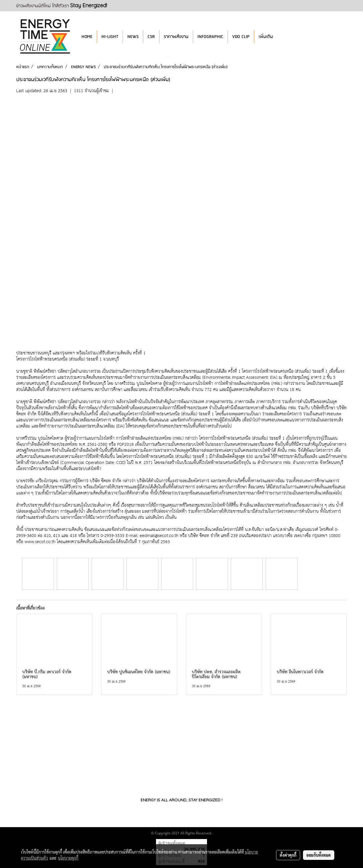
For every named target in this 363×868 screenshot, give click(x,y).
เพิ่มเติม (266, 37)
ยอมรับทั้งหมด (319, 855)
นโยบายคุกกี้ (68, 858)
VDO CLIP (241, 37)
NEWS (133, 37)
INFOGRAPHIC (210, 37)
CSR (151, 37)
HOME (87, 37)
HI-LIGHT (110, 37)
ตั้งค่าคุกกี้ (288, 855)
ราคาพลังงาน (176, 37)
